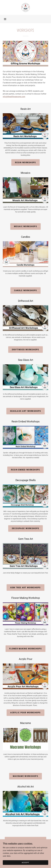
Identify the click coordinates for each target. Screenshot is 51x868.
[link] (26, 7)
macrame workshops (25, 776)
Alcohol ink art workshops (25, 840)
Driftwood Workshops (25, 350)
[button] (5, 19)
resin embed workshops (25, 470)
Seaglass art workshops (25, 411)
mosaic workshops (25, 226)
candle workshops (26, 290)
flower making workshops (25, 649)
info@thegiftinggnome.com (14, 97)
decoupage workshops (25, 528)
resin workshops (25, 163)
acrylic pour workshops (25, 713)
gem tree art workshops (25, 588)
